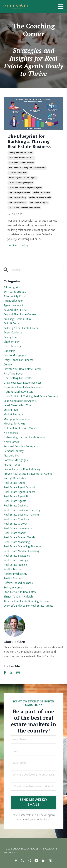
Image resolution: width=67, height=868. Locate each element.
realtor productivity (15, 574)
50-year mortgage (15, 292)
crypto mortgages (15, 355)
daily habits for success (18, 360)
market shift (11, 410)
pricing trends (12, 465)
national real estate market (20, 428)
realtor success (13, 578)
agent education (13, 301)
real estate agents (15, 501)
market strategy (13, 415)
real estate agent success (19, 193)
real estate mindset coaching (22, 551)
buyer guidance (13, 333)
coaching (9, 351)
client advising (12, 346)
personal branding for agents (21, 183)
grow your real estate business (23, 383)
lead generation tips (18, 173)
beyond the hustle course (20, 314)
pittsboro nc (11, 456)
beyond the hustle (15, 310)
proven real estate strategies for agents (25, 188)
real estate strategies (39, 202)
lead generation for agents (20, 401)
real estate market (15, 533)
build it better (12, 323)
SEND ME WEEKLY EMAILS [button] (34, 802)
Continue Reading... (19, 245)
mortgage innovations (17, 419)
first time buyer (13, 374)
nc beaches (11, 433)
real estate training (15, 565)
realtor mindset (13, 569)
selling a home (13, 588)
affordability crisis (14, 296)
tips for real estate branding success (24, 207)
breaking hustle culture (18, 319)
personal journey (14, 451)
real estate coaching (17, 197)
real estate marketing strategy (22, 546)
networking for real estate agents (23, 178)
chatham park (12, 342)
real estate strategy (16, 560)
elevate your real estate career (21, 158)
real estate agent (14, 483)
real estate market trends (40, 197)
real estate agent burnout (19, 487)
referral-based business (18, 583)
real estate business (42, 193)
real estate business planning (21, 515)
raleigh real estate (15, 478)
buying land (11, 337)
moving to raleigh (15, 424)
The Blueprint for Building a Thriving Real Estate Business (29, 141)
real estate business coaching (22, 510)
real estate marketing (18, 202)
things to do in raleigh (18, 597)
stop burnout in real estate (20, 592)
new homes (11, 442)
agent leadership (14, 305)
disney (8, 365)
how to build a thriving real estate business (27, 168)
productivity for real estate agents (25, 469)
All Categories (12, 287)
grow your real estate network (21, 163)
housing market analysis (18, 392)
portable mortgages (16, 460)
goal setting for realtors (19, 378)
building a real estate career (21, 153)
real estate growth (15, 524)
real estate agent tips (17, 497)
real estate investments (18, 528)
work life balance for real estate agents (28, 606)
